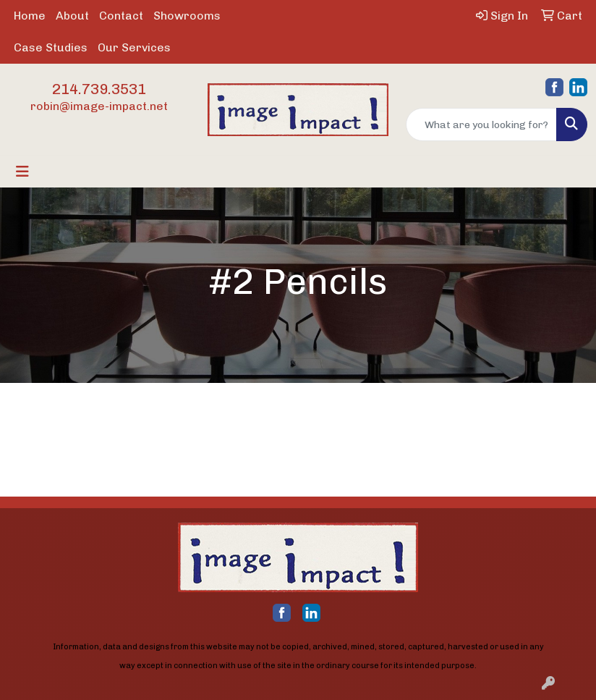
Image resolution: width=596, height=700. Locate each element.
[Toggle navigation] (22, 172)
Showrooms (187, 16)
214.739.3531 (99, 89)
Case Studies (51, 47)
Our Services (134, 47)
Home (30, 16)
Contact (121, 16)
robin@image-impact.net (99, 106)
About (72, 16)
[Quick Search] (481, 125)
